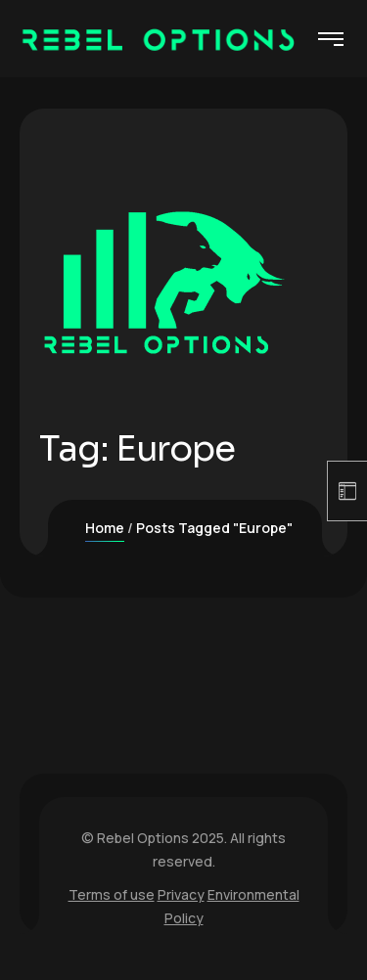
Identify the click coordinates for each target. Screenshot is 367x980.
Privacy (181, 894)
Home (105, 528)
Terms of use (112, 894)
